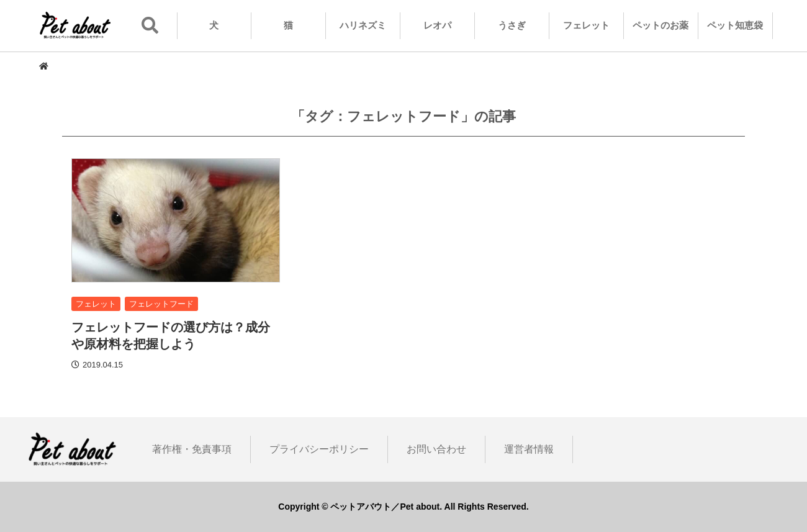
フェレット (586, 25)
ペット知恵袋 (735, 25)
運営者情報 (529, 449)
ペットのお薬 (660, 25)
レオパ (437, 25)
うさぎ (512, 25)
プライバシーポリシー (319, 449)
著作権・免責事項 (192, 449)
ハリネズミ (363, 25)
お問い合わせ (436, 449)
